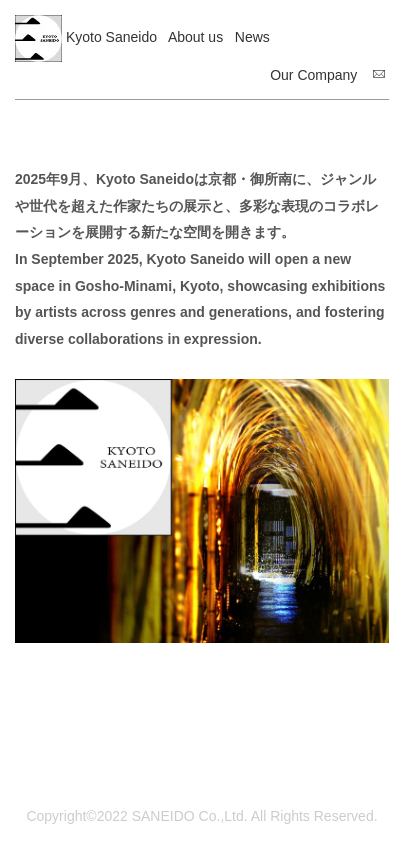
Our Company (313, 75)
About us (195, 37)
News (252, 37)
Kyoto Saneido (111, 37)
